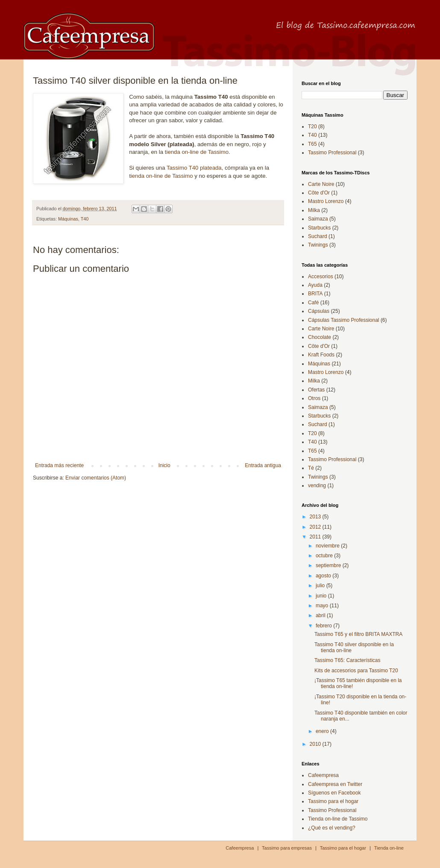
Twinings (318, 245)
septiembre (329, 565)
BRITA (315, 294)
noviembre (328, 546)
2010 (316, 744)
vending (317, 485)
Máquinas (68, 219)
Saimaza (318, 219)
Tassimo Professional (332, 153)
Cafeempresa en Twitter (335, 784)
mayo (323, 606)
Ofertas (316, 390)
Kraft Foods (321, 355)
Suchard (318, 236)
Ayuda (315, 285)
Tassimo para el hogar (333, 801)
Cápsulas (319, 311)
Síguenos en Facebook (334, 793)
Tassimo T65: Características (348, 660)
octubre (325, 556)
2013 (316, 517)
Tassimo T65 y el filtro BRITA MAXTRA (358, 634)
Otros (314, 398)
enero (323, 731)
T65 (312, 144)
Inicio (164, 465)
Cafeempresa (323, 775)
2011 (316, 537)
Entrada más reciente (59, 465)
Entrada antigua (263, 465)
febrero (324, 626)
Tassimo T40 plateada (194, 168)
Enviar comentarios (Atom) (96, 478)
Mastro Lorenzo (326, 201)
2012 (316, 527)
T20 (312, 127)
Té (311, 468)
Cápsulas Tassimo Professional (344, 320)
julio (321, 586)
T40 (85, 219)
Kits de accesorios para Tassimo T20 (356, 671)
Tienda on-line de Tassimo (338, 819)
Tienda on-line (389, 848)
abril (321, 615)
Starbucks (319, 228)
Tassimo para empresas (287, 848)
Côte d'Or (319, 193)
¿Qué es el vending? (332, 828)
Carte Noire (321, 184)
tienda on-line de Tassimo (197, 152)
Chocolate (320, 337)
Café (313, 303)
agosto (324, 576)
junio (322, 596)
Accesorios (321, 277)
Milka (314, 210)
